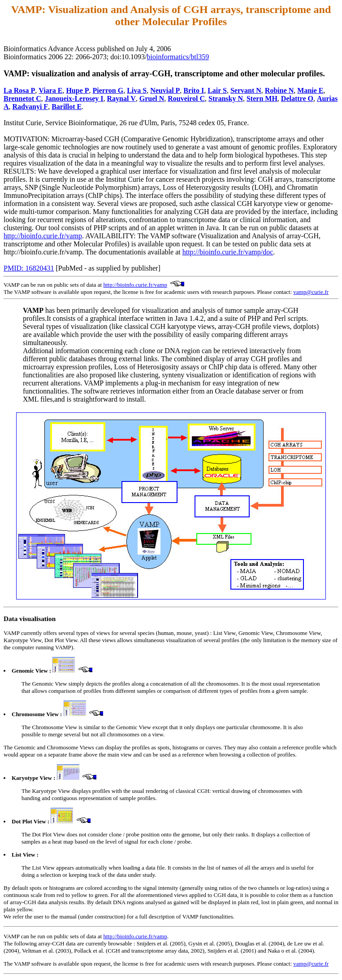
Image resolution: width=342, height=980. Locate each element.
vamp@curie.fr (311, 292)
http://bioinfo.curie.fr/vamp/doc (228, 252)
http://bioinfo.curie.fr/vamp (43, 236)
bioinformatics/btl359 (178, 57)
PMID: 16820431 (29, 268)
